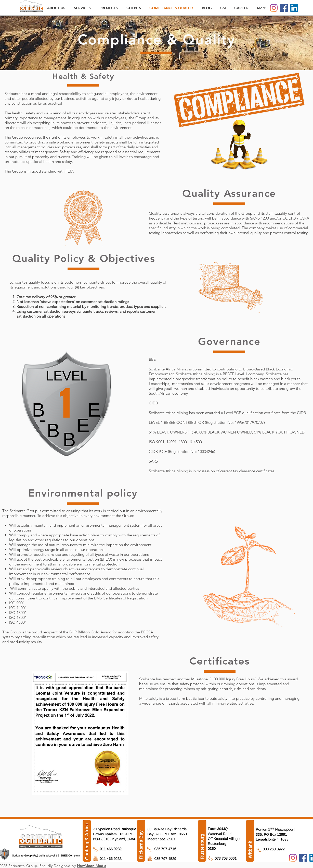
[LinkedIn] (294, 8)
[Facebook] (284, 8)
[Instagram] (274, 8)
